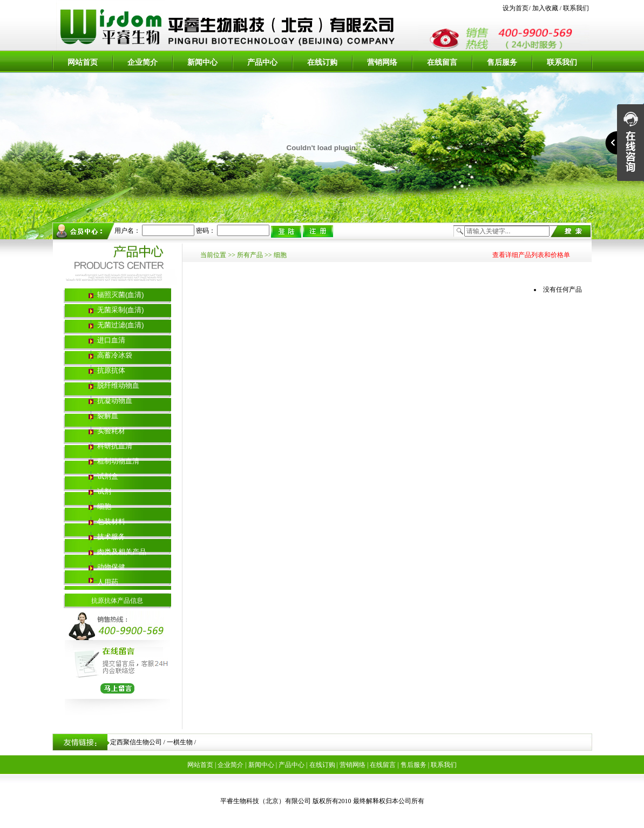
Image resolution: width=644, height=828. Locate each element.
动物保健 (111, 567)
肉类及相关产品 (122, 552)
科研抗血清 (115, 446)
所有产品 (250, 255)
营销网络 (382, 62)
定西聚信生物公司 (136, 742)
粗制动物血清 (118, 461)
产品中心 (262, 62)
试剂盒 (108, 476)
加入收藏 (545, 8)
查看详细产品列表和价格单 (531, 255)
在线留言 (442, 62)
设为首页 (516, 8)
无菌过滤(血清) (121, 325)
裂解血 (108, 416)
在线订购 (322, 62)
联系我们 (575, 8)
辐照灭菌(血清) (121, 295)
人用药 (108, 582)
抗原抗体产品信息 (117, 601)
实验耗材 (111, 431)
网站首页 (83, 62)
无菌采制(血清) (121, 310)
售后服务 (502, 62)
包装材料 (111, 521)
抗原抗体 (111, 370)
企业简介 (143, 62)
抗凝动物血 (115, 400)
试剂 (104, 491)
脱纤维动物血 (118, 385)
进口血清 (111, 340)
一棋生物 (180, 742)
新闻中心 (202, 62)
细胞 (104, 506)
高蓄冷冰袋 (115, 355)
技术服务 (111, 537)
